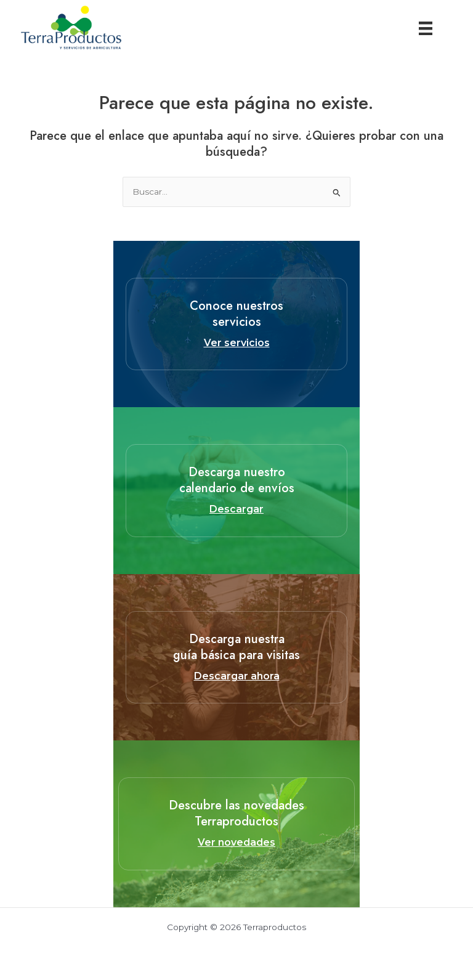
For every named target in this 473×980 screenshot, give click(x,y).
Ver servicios (237, 343)
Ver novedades (236, 842)
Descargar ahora (237, 676)
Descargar (236, 509)
